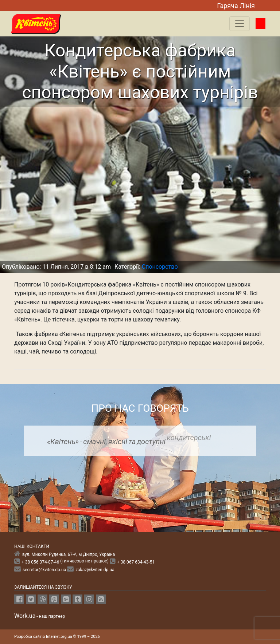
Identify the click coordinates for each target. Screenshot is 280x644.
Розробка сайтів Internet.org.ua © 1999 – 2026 (57, 637)
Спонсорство (160, 267)
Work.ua (25, 616)
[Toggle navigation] (240, 24)
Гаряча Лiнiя (236, 6)
